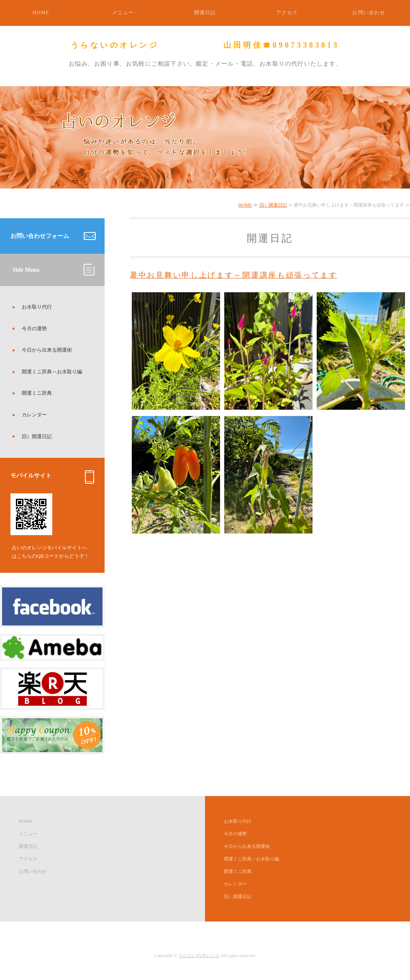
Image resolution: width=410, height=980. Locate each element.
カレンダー (34, 415)
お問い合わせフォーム (40, 236)
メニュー (123, 13)
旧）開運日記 (273, 205)
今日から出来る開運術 (47, 350)
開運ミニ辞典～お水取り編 (52, 372)
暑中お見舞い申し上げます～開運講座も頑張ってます (234, 275)
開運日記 (205, 13)
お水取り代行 (37, 307)
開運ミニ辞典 (37, 393)
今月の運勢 (34, 329)
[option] (205, 137)
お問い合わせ (369, 13)
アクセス (287, 13)
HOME (41, 13)
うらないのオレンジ (199, 955)
